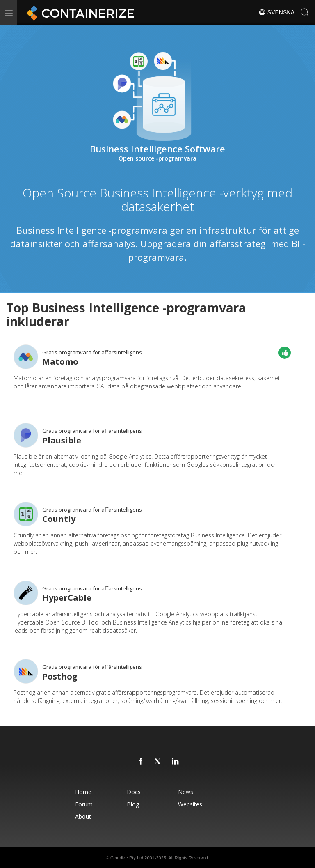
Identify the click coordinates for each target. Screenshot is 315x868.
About (83, 816)
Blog (133, 804)
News (186, 792)
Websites (190, 804)
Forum (84, 804)
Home (83, 792)
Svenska (276, 12)
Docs (134, 792)
